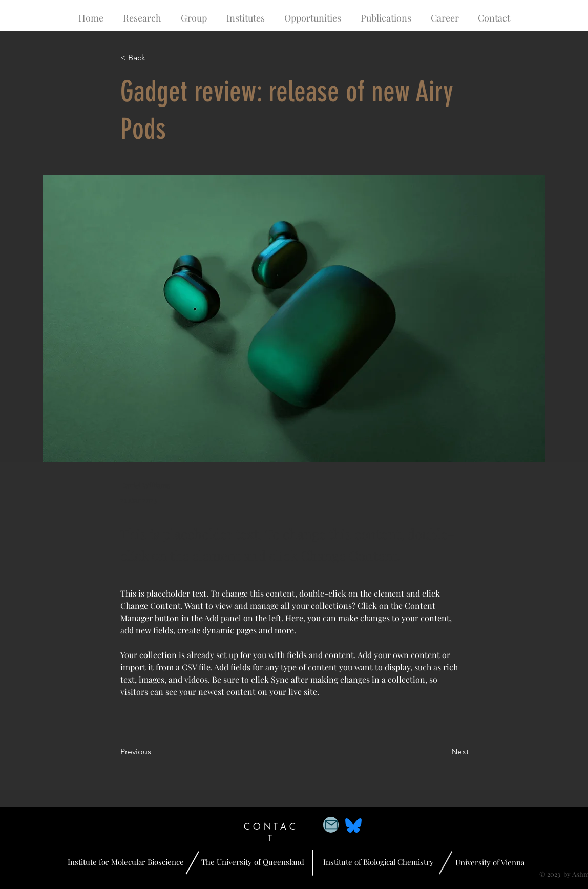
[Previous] (154, 752)
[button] (142, 18)
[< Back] (154, 58)
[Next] (443, 752)
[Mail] (331, 825)
